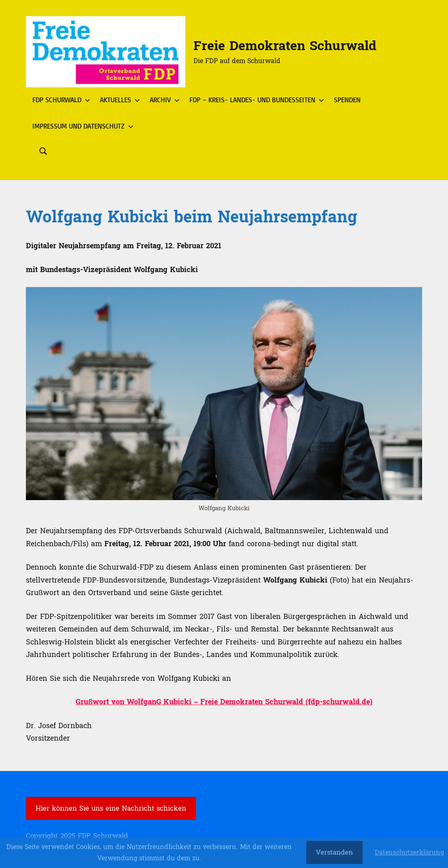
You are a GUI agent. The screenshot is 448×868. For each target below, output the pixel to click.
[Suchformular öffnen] (43, 151)
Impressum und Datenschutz (81, 126)
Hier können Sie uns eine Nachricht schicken (111, 808)
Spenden (347, 100)
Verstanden (334, 852)
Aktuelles (118, 100)
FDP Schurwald (60, 100)
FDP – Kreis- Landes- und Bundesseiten (255, 100)
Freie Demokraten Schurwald (285, 46)
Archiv (163, 100)
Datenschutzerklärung (409, 853)
